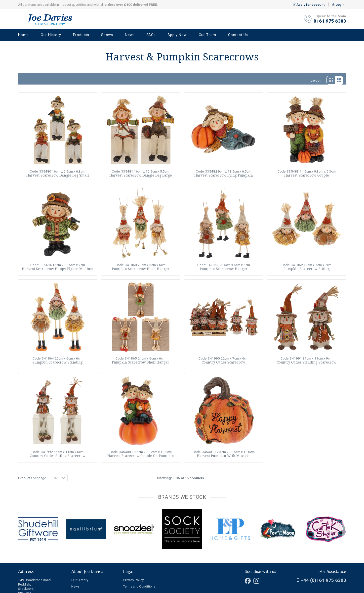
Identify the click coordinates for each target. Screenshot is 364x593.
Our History (51, 35)
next (344, 528)
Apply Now (177, 35)
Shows (107, 35)
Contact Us (238, 35)
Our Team (207, 35)
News (130, 35)
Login (338, 4)
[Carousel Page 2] (23, 508)
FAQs (151, 35)
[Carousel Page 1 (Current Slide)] (20, 508)
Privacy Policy (133, 580)
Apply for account (309, 4)
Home (23, 35)
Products (81, 35)
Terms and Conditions (139, 586)
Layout (316, 80)
